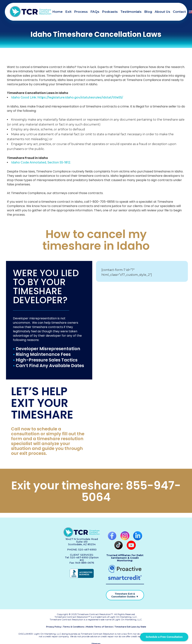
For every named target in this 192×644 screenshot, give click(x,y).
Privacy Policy (54, 627)
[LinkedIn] (138, 539)
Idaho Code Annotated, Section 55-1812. (41, 162)
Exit (68, 12)
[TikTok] (119, 549)
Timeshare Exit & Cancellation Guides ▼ (125, 595)
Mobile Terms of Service (99, 627)
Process (81, 12)
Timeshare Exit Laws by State (130, 627)
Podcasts (110, 12)
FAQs (95, 12)
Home (57, 12)
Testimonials (131, 12)
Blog (148, 12)
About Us (162, 12)
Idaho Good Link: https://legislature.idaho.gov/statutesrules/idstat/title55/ (67, 97)
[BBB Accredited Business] (82, 577)
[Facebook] (112, 539)
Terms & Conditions (74, 627)
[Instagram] (125, 539)
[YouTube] (131, 549)
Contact (179, 12)
